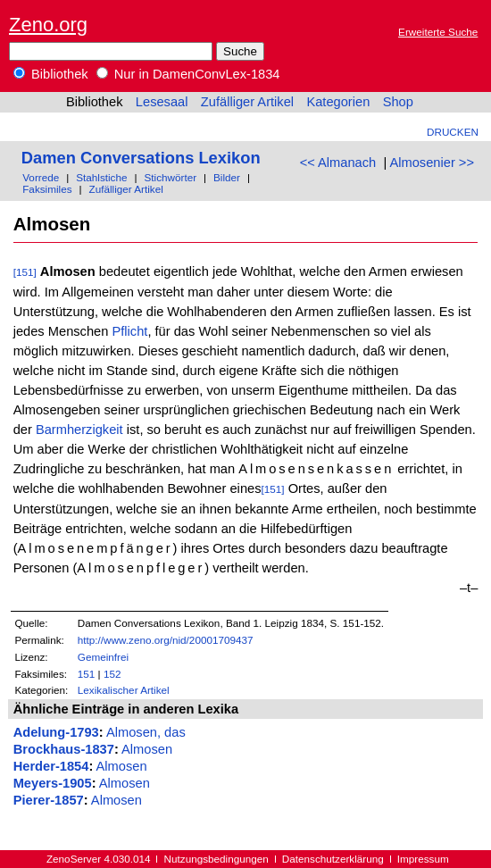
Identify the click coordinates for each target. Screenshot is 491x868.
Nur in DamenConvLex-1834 (188, 74)
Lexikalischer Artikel (124, 690)
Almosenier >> (432, 163)
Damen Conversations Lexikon (141, 158)
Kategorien (338, 102)
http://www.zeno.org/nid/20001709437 (166, 640)
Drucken (453, 132)
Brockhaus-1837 (64, 749)
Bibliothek (51, 74)
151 (87, 674)
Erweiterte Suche (438, 32)
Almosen (147, 749)
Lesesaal (162, 102)
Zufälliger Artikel (247, 102)
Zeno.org (48, 25)
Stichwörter (170, 177)
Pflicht (129, 331)
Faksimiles (47, 189)
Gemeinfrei (103, 657)
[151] (25, 272)
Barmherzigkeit (79, 430)
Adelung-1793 (56, 732)
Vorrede (41, 177)
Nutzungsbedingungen (216, 859)
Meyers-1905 (53, 783)
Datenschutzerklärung (333, 859)
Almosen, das (146, 732)
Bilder (227, 177)
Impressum (423, 859)
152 (112, 674)
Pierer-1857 (49, 800)
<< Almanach (338, 163)
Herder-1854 (51, 766)
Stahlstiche (101, 177)
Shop (398, 102)
